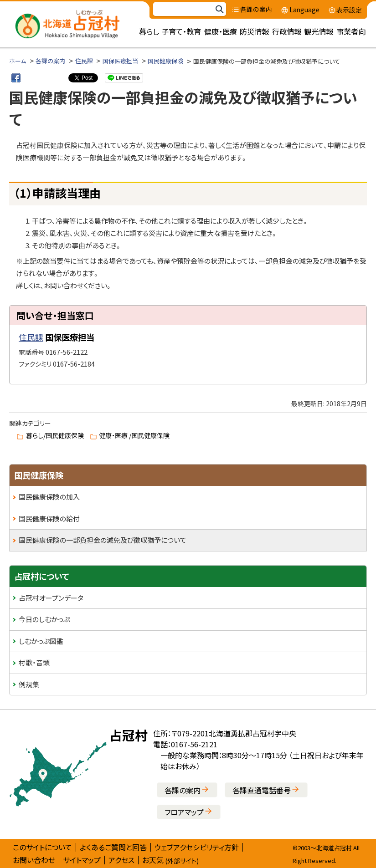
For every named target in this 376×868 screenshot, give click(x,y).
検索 (219, 9)
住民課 (84, 61)
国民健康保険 (165, 61)
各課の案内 (50, 61)
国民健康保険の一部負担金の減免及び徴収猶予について (103, 540)
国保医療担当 (120, 61)
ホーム (18, 61)
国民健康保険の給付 (49, 518)
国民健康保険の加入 (49, 497)
